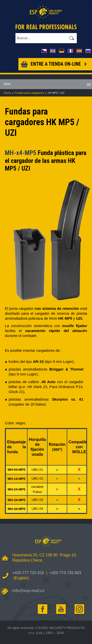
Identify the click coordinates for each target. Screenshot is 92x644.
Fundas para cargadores (29, 93)
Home (7, 93)
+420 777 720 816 (28, 573)
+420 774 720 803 (65, 573)
